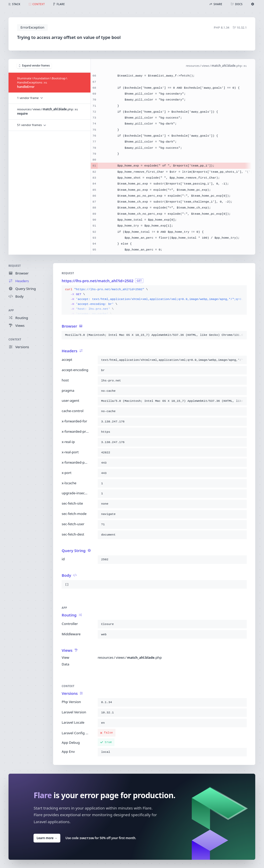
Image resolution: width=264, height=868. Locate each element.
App (11, 310)
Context (15, 339)
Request (15, 266)
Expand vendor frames (34, 66)
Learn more (47, 838)
